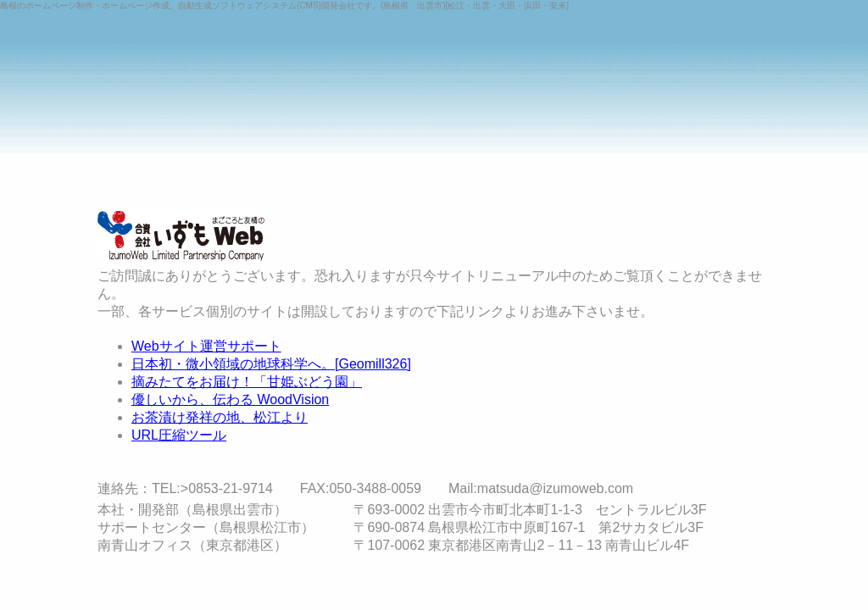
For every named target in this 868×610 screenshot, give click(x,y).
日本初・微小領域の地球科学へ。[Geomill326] (271, 364)
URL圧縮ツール (179, 435)
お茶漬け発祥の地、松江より (220, 417)
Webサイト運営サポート (206, 346)
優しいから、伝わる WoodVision (230, 399)
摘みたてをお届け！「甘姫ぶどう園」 (247, 382)
